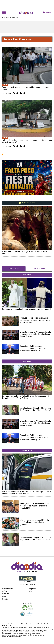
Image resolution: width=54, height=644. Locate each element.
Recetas (5, 599)
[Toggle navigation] (4, 13)
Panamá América (9, 589)
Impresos (33, 589)
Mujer (5, 596)
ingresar (47, 12)
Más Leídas (14, 269)
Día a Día (6, 594)
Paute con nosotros (27, 584)
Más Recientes (39, 269)
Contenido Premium (27, 203)
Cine (31, 591)
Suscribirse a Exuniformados (2, 154)
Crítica (5, 591)
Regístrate (27, 582)
